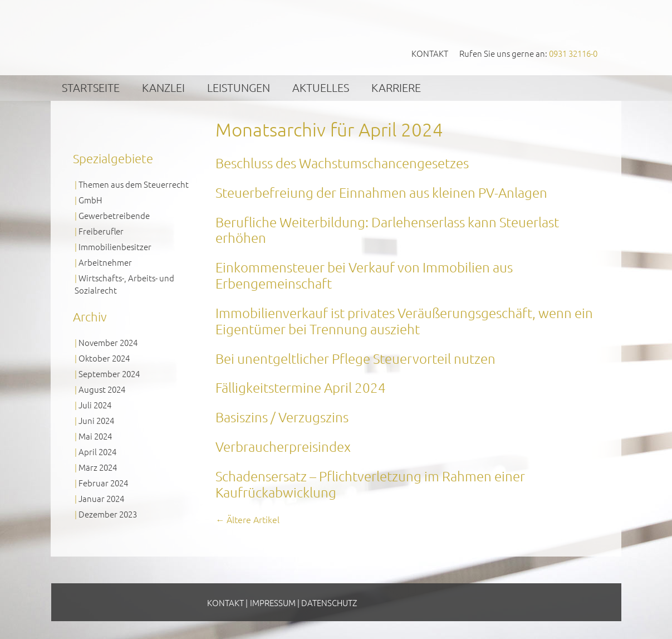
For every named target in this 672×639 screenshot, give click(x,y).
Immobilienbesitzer (115, 247)
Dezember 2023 (108, 514)
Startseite (91, 87)
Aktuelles (321, 87)
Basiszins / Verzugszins (282, 417)
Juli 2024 (95, 405)
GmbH (90, 200)
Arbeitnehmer (105, 262)
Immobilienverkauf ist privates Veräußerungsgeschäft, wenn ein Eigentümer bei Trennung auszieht (404, 321)
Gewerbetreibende (114, 215)
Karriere (396, 87)
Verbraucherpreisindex (283, 446)
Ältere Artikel (247, 519)
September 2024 (109, 374)
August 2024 (102, 389)
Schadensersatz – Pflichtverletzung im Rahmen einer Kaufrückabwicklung (370, 484)
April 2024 (97, 452)
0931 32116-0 (573, 53)
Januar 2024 (101, 498)
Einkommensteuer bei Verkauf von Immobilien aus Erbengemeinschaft (364, 275)
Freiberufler (101, 231)
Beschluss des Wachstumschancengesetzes (342, 163)
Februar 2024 (103, 483)
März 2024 (98, 467)
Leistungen (239, 87)
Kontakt (430, 53)
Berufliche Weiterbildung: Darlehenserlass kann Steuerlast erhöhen (387, 230)
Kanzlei (163, 87)
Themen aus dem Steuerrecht (134, 184)
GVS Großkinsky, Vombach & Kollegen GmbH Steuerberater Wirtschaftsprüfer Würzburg (158, 37)
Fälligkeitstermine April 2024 (301, 387)
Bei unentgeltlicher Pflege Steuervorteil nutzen (355, 358)
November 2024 (108, 342)
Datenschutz (329, 603)
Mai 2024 (95, 436)
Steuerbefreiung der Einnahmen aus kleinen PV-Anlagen (381, 192)
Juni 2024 (96, 420)
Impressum (273, 603)
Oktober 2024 (104, 358)
